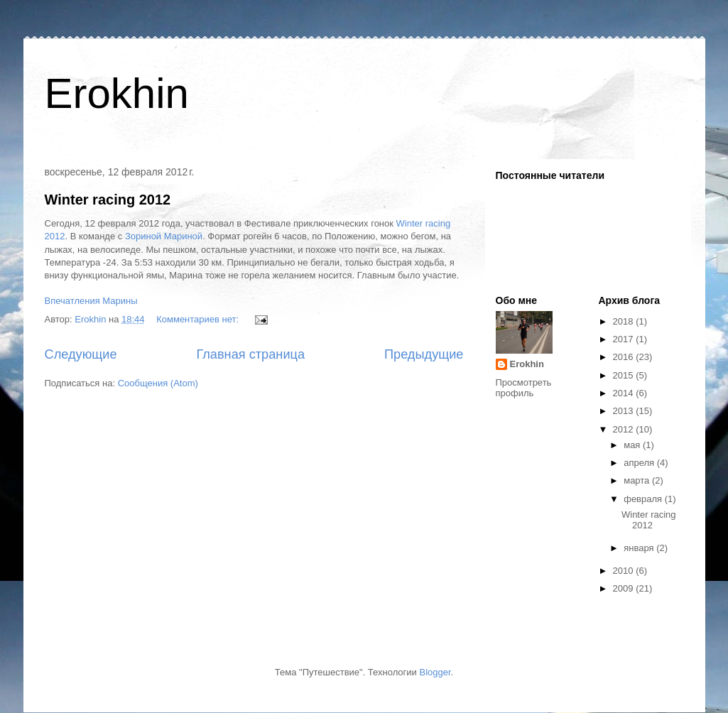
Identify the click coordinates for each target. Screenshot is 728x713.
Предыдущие (424, 354)
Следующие (81, 354)
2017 (625, 339)
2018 (625, 321)
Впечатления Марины (91, 301)
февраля (644, 499)
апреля (640, 463)
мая (633, 445)
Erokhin (117, 93)
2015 (625, 375)
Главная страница (250, 354)
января (640, 548)
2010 (625, 571)
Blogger (435, 672)
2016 (625, 357)
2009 (625, 588)
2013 (625, 411)
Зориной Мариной (164, 236)
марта (638, 480)
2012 (625, 429)
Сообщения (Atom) (158, 383)
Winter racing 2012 (108, 200)
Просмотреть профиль (524, 388)
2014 (625, 393)
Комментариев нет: (199, 319)
